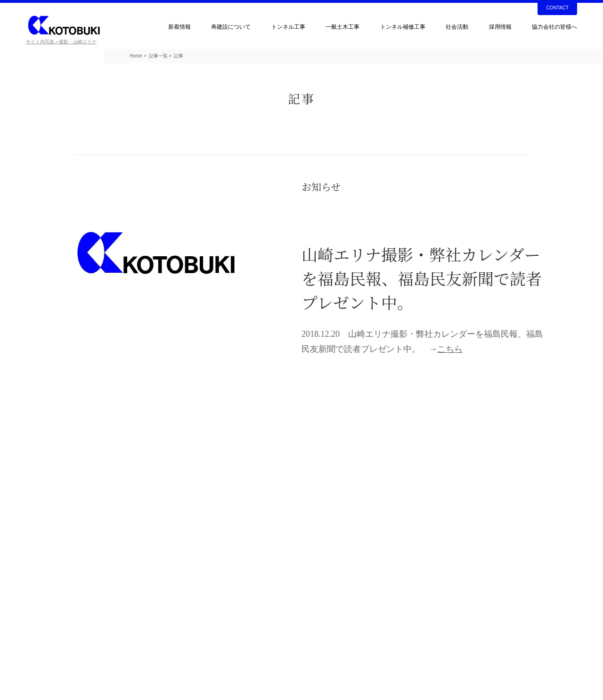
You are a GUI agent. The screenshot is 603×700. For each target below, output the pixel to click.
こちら (450, 349)
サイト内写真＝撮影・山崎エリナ (61, 42)
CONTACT (557, 8)
